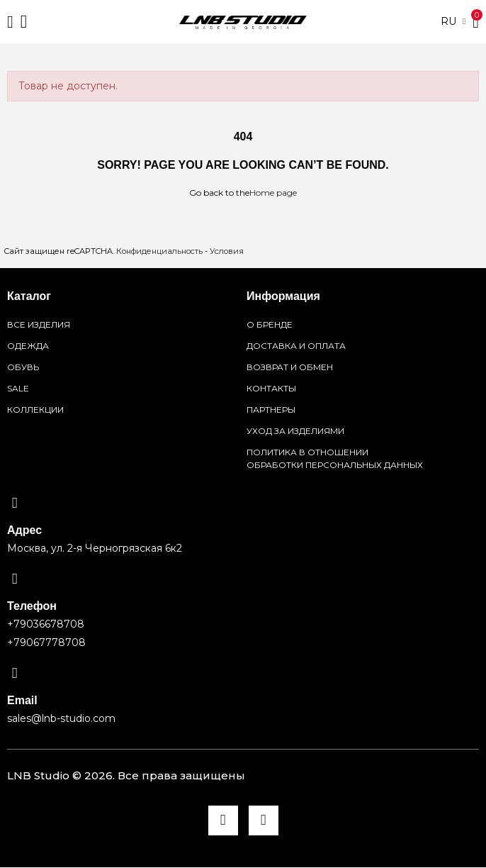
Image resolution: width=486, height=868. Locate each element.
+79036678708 (46, 624)
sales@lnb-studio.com (61, 718)
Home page (273, 193)
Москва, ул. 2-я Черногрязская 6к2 (95, 548)
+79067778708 (46, 642)
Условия (227, 251)
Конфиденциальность (159, 251)
